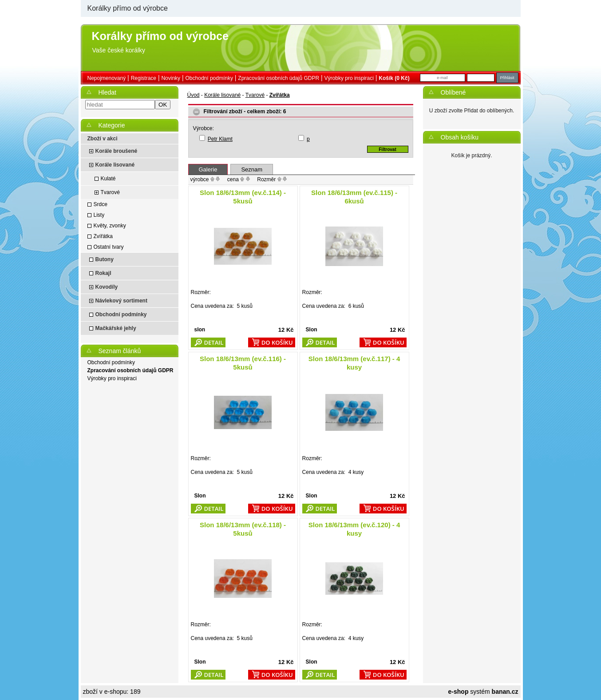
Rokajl (103, 273)
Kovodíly (107, 287)
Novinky (171, 78)
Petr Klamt (220, 139)
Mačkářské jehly (116, 328)
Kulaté (108, 179)
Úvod (194, 95)
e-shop (459, 692)
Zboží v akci (103, 139)
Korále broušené (117, 151)
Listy (99, 215)
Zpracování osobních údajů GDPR (279, 78)
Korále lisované (115, 165)
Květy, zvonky (110, 226)
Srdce (101, 204)
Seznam (252, 169)
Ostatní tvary (109, 247)
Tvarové (110, 192)
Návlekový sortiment (121, 301)
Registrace (144, 78)
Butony (105, 259)
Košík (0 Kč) (394, 78)
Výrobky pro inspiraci (349, 78)
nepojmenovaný (107, 78)
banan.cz (505, 692)
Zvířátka (103, 236)
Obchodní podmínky (209, 78)
